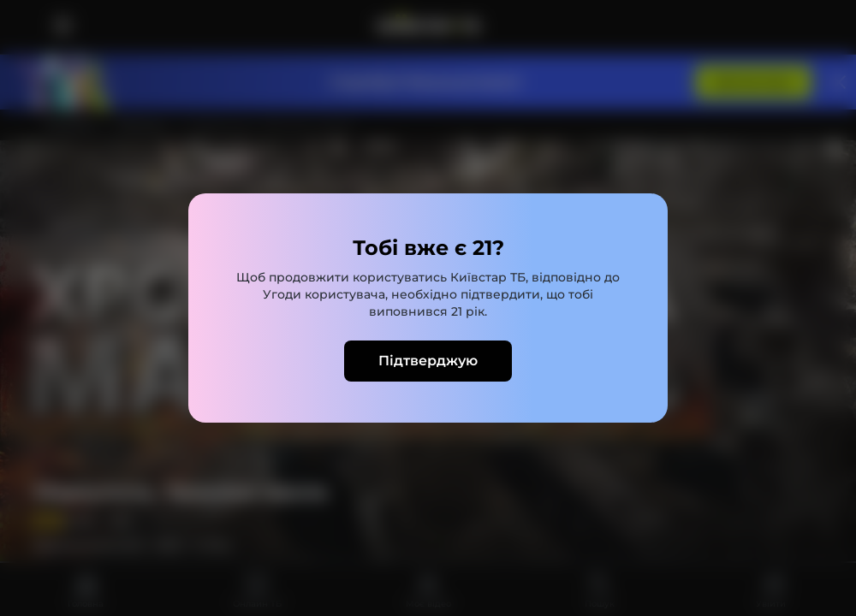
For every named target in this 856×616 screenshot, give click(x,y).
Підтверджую (428, 361)
